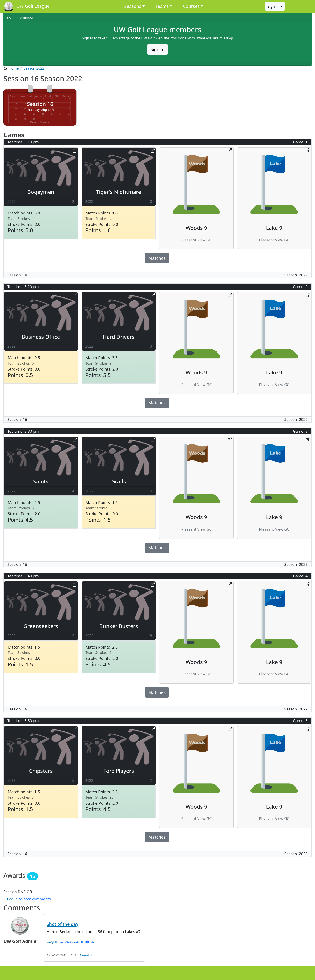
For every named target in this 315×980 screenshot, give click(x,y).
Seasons (133, 6)
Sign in (274, 6)
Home (14, 68)
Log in (12, 899)
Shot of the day (63, 924)
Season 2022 (34, 68)
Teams (162, 6)
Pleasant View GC (40, 122)
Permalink (86, 955)
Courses (191, 6)
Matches (157, 258)
